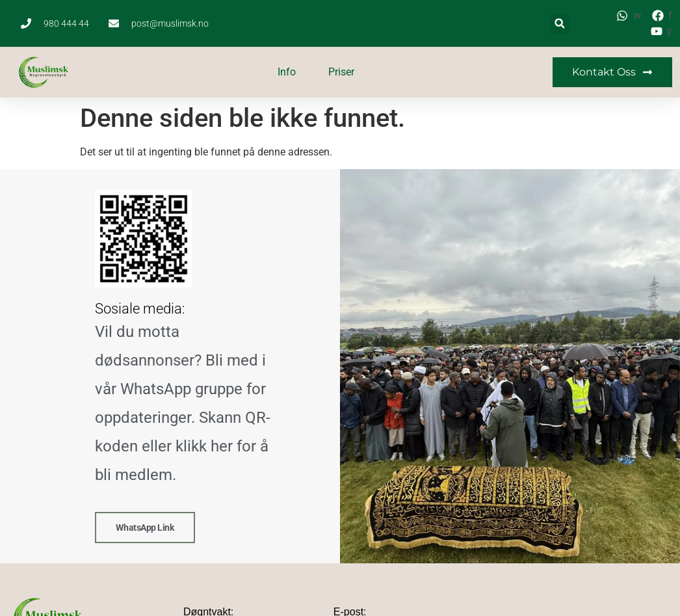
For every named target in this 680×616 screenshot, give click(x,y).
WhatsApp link (145, 527)
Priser (341, 72)
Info (287, 72)
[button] (559, 24)
